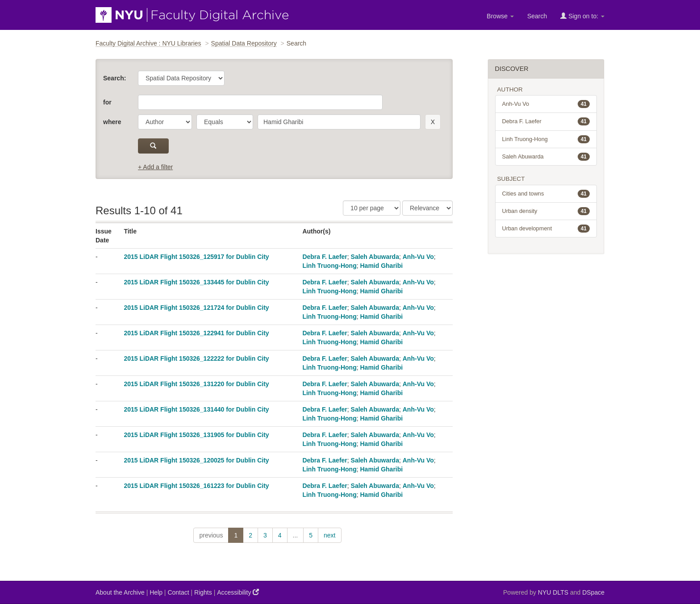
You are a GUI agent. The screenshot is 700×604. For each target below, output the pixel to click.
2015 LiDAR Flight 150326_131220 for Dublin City (196, 384)
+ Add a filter (155, 167)
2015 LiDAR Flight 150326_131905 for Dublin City (196, 435)
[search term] (339, 122)
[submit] (153, 146)
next (329, 535)
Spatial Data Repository (244, 43)
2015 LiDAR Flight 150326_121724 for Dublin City (196, 308)
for (107, 102)
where (112, 122)
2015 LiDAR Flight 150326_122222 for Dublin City (196, 358)
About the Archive (120, 592)
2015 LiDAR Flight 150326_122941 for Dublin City (196, 333)
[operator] (225, 122)
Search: (115, 78)
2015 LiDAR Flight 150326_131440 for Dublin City (196, 409)
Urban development (546, 229)
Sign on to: (582, 16)
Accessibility (238, 592)
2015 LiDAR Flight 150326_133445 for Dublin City (196, 282)
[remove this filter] (433, 122)
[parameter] (165, 122)
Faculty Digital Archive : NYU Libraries (148, 43)
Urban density (546, 211)
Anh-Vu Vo (418, 257)
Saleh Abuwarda (375, 257)
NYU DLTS (553, 592)
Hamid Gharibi (381, 266)
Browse (500, 16)
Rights (203, 592)
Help (156, 592)
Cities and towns (546, 194)
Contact (178, 592)
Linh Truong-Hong (329, 266)
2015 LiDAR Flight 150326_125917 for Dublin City (196, 257)
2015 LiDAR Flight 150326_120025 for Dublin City (196, 460)
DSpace (593, 592)
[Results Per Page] (372, 208)
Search (537, 16)
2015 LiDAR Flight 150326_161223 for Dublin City (196, 486)
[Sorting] (427, 208)
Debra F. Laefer (325, 257)
